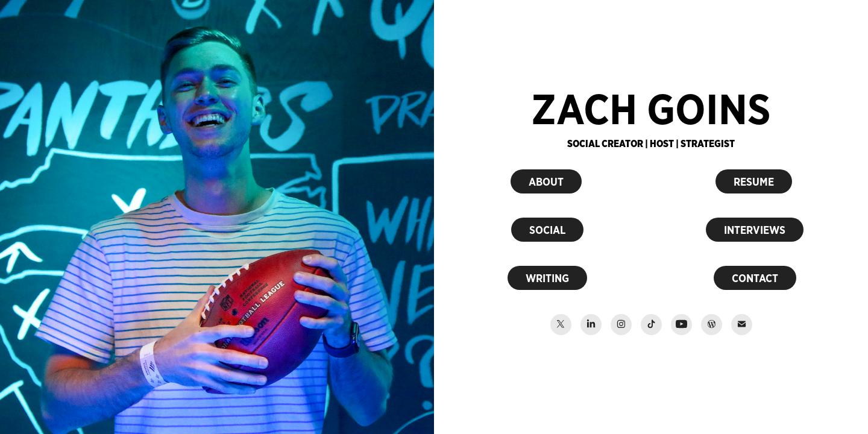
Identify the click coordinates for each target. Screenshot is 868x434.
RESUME (754, 181)
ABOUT (546, 181)
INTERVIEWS (755, 230)
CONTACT (755, 278)
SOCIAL (547, 230)
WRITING (547, 278)
